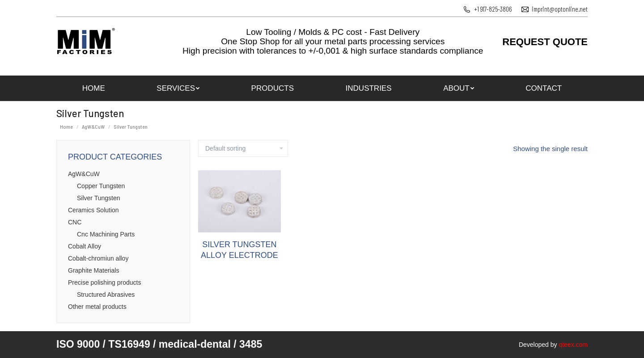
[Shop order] (243, 148)
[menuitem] (94, 88)
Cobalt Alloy (85, 246)
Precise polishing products (104, 282)
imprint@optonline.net (560, 9)
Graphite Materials (93, 270)
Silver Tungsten (99, 198)
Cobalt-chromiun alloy (98, 258)
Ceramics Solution (93, 210)
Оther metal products (97, 307)
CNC (75, 222)
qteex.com (573, 345)
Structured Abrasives (106, 295)
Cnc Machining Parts (106, 234)
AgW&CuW (84, 174)
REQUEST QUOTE (545, 42)
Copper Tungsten (101, 186)
